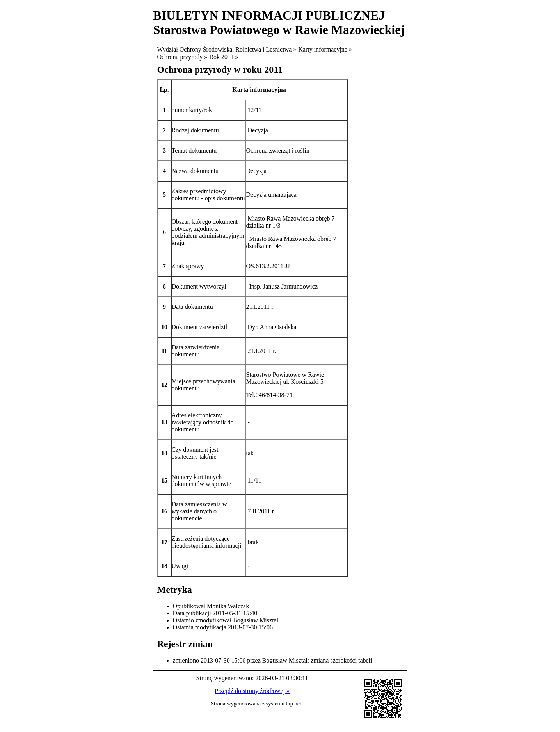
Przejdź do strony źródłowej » (252, 691)
